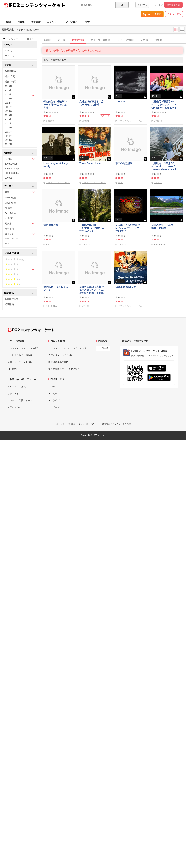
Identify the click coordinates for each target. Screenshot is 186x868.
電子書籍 (36, 22)
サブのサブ (158, 121)
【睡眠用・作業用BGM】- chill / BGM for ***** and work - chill (164, 166)
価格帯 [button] (19, 153)
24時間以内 (11, 71)
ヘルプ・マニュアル (18, 387)
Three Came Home (90, 163)
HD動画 (9, 218)
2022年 (8, 103)
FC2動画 (53, 394)
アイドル (9, 56)
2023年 (8, 99)
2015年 (8, 132)
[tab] (114, 40)
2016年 (8, 128)
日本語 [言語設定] (105, 348)
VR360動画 (11, 203)
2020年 (8, 111)
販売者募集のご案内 (58, 362)
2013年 (8, 140)
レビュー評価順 (125, 40)
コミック (52, 22)
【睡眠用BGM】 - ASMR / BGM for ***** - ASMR (92, 228)
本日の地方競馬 (124, 163)
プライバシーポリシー (89, 424)
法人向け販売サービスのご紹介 (64, 369)
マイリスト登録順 (100, 40)
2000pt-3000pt (12, 173)
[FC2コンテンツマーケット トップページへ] (31, 330)
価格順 (158, 40)
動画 (9, 22)
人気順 (144, 40)
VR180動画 (11, 198)
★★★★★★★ (160, 244)
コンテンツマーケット (43, 5)
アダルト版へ (174, 14)
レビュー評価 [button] (19, 253)
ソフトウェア (70, 22)
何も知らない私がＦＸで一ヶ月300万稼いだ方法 (55, 105)
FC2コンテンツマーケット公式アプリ (67, 348)
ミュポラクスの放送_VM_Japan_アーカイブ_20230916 (128, 228)
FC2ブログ (54, 407)
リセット (32, 39)
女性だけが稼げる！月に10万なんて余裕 (91, 103)
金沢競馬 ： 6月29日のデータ (56, 288)
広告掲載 (127, 424)
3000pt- (9, 178)
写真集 (21, 22)
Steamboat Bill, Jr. (126, 287)
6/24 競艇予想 (51, 225)
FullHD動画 (11, 213)
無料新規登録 (173, 5)
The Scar (120, 102)
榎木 (47, 244)
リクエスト (13, 394)
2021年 (8, 107)
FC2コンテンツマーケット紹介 (23, 348)
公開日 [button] (19, 65)
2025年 (8, 90)
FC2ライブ (54, 400)
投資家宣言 (50, 121)
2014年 (8, 136)
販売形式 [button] (19, 293)
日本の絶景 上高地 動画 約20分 (163, 226)
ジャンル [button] (19, 45)
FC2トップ (60, 424)
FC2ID (52, 387)
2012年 (8, 144)
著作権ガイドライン (111, 424)
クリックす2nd (51, 306)
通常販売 (9, 304)
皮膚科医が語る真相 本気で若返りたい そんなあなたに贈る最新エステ (92, 290)
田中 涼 (85, 306)
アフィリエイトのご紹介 (61, 355)
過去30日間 (11, 82)
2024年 (20, 95)
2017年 (8, 124)
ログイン (158, 5)
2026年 (8, 86)
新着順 (47, 40)
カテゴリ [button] (19, 186)
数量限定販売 (12, 299)
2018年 (8, 119)
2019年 (8, 115)
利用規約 (12, 369)
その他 (87, 22)
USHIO (120, 183)
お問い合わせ (14, 407)
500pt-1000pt (11, 164)
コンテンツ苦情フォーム (20, 400)
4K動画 (8, 208)
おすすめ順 (78, 40)
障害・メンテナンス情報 (20, 362)
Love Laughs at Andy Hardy (56, 165)
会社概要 (71, 424)
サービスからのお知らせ (20, 355)
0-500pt (20, 159)
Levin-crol (85, 121)
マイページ (142, 5)
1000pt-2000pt (12, 168)
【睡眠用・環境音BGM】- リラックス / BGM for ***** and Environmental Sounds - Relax (164, 105)
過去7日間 (10, 76)
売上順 (61, 40)
